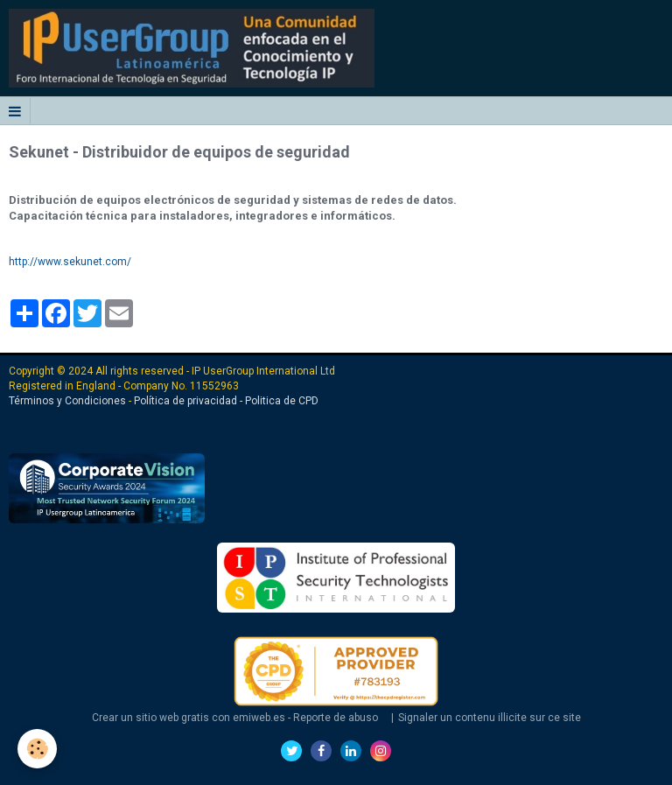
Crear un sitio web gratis (150, 718)
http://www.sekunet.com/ (70, 262)
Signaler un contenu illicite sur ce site (490, 718)
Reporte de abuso (336, 718)
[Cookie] (37, 749)
